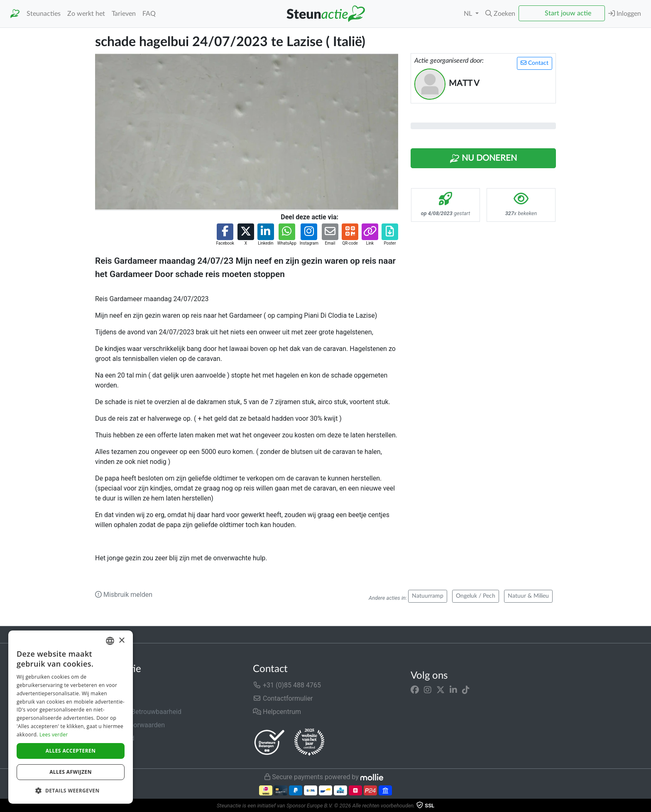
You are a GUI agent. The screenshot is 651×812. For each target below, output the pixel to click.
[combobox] (110, 641)
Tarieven (124, 14)
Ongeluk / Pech (476, 596)
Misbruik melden (124, 595)
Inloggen (625, 13)
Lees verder (54, 735)
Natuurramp (428, 596)
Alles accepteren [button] (71, 751)
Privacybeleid (115, 738)
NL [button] (469, 14)
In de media (112, 698)
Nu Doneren (483, 159)
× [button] (121, 641)
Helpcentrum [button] (277, 712)
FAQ (149, 14)
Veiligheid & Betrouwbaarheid (138, 712)
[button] (500, 14)
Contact (535, 63)
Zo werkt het (86, 14)
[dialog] (71, 717)
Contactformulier (283, 698)
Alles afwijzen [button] (71, 772)
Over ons (108, 685)
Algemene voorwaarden (130, 725)
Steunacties (44, 14)
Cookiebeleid (114, 752)
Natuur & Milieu (528, 596)
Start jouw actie (568, 13)
